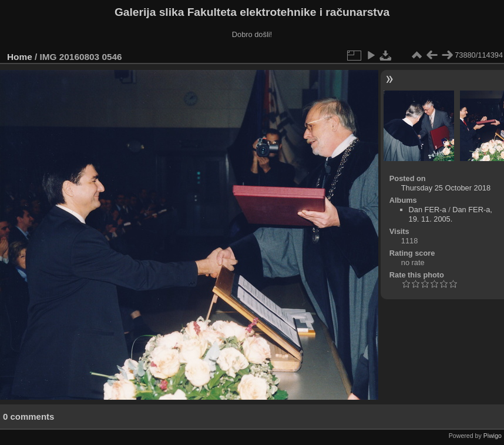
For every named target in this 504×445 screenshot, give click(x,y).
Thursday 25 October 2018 (446, 188)
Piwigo (493, 436)
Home (20, 57)
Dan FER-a (428, 210)
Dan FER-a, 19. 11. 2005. (451, 214)
